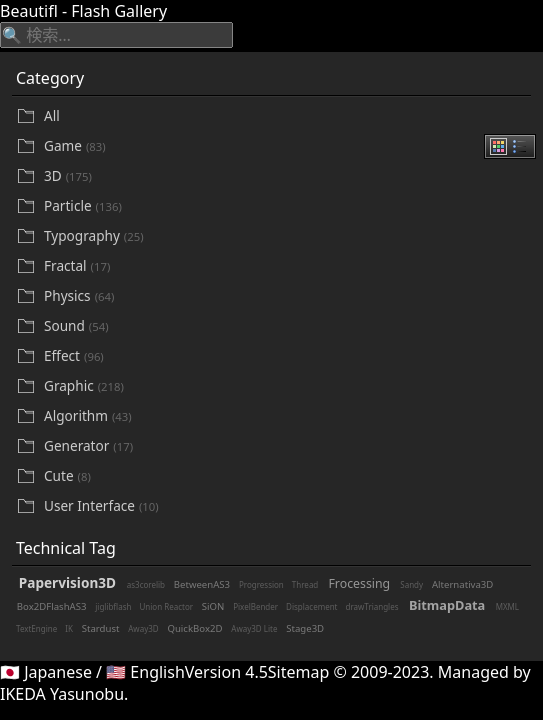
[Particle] (285, 206)
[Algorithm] (285, 416)
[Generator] (285, 446)
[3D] (285, 176)
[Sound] (285, 326)
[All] (285, 116)
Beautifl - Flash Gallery (83, 11)
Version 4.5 (226, 672)
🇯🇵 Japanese (46, 672)
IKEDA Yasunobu (62, 694)
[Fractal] (285, 266)
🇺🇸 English (145, 672)
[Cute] (285, 476)
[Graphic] (285, 386)
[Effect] (285, 356)
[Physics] (285, 296)
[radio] (498, 146)
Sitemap (299, 672)
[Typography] (285, 236)
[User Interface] (285, 506)
